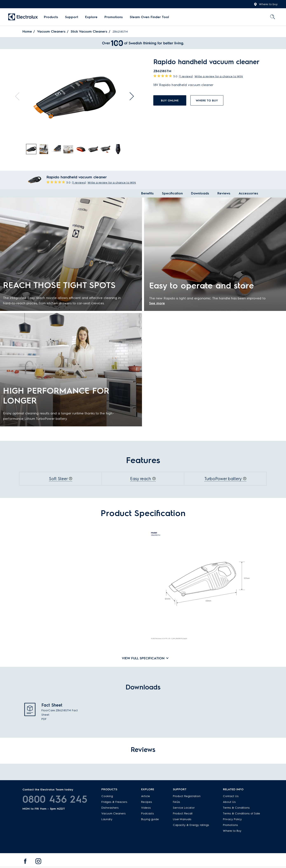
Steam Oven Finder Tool (149, 17)
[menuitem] (51, 17)
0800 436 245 (55, 799)
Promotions (114, 17)
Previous (19, 96)
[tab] (32, 149)
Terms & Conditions (236, 808)
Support (72, 17)
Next (130, 96)
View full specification (143, 658)
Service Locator (184, 808)
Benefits (147, 193)
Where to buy (266, 4)
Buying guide (150, 819)
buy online (170, 101)
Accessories (248, 193)
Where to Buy (232, 831)
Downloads (200, 193)
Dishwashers (110, 808)
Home (27, 31)
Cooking (107, 796)
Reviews (224, 193)
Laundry (107, 819)
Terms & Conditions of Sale (241, 813)
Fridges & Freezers (114, 802)
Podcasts (148, 813)
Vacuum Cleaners (51, 31)
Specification (172, 193)
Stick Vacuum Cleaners (89, 31)
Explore (91, 17)
